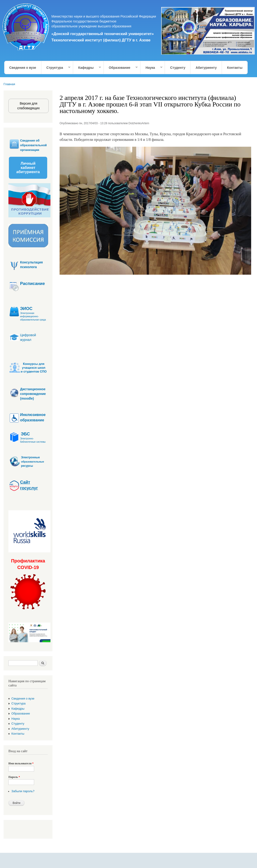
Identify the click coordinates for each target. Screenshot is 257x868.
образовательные (33, 462)
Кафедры (87, 68)
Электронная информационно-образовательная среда (33, 316)
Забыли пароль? (23, 791)
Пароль (14, 777)
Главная (9, 84)
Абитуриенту (206, 68)
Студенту (178, 68)
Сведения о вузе (23, 68)
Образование (121, 68)
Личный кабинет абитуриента (28, 168)
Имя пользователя (21, 763)
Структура (56, 68)
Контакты (235, 68)
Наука (152, 68)
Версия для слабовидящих (29, 106)
